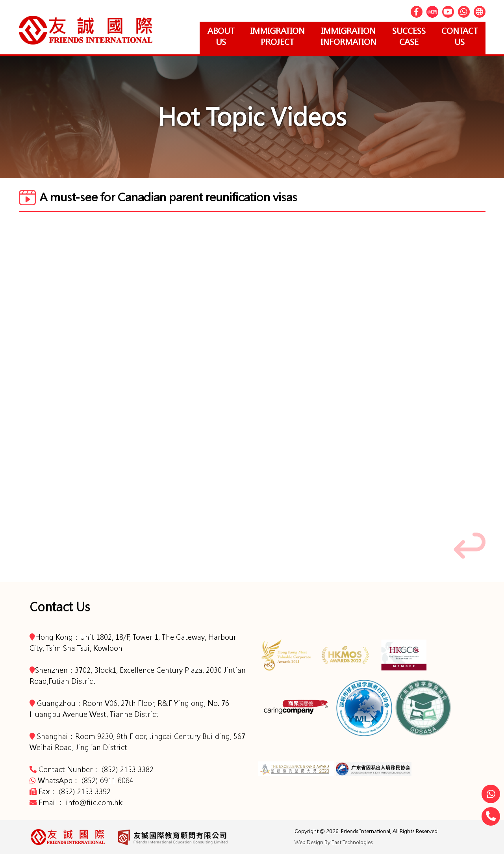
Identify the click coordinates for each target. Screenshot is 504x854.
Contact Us (460, 36)
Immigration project (277, 36)
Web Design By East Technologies (334, 842)
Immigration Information (348, 36)
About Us (221, 36)
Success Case (409, 36)
